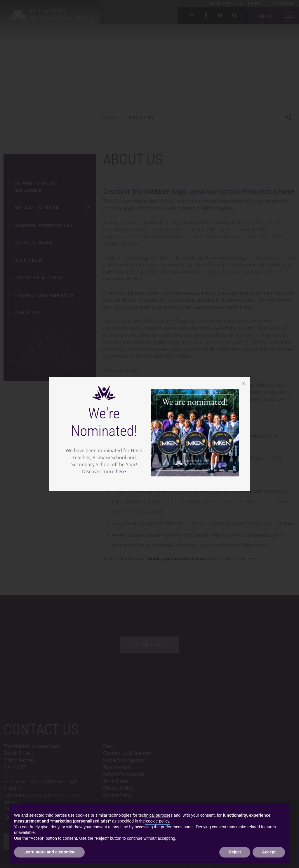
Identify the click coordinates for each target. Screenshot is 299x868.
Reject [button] (235, 852)
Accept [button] (269, 852)
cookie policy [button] (158, 821)
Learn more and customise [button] (49, 852)
